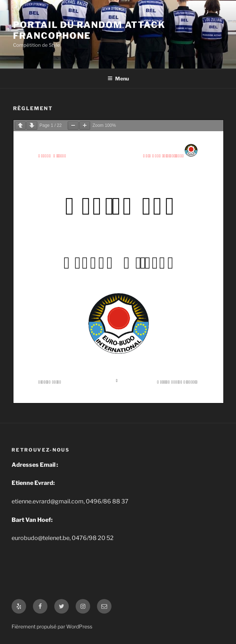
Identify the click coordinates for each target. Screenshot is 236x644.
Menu (118, 78)
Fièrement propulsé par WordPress (52, 626)
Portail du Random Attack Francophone (89, 30)
